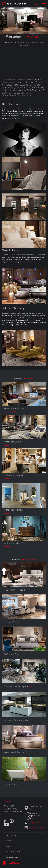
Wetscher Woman (13, 510)
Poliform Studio (12, 622)
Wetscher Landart (13, 475)
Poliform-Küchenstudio (16, 720)
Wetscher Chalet (13, 442)
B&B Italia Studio (13, 654)
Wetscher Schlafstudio (16, 752)
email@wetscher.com (37, 828)
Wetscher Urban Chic (15, 543)
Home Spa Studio (13, 784)
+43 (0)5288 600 (35, 823)
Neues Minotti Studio (15, 590)
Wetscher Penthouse (15, 408)
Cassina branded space (16, 686)
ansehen (7, 412)
